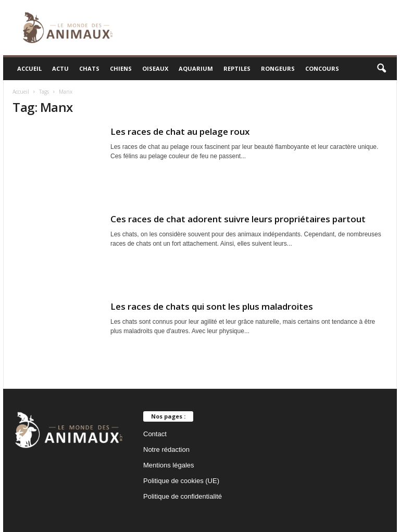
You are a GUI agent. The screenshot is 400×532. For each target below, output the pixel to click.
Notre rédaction (166, 449)
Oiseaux (155, 68)
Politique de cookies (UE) (181, 481)
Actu (60, 68)
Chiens (121, 68)
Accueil (29, 68)
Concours (322, 68)
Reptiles (237, 68)
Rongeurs (278, 68)
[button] (381, 69)
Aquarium (196, 68)
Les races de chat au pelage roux (180, 131)
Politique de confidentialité (183, 496)
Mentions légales (169, 465)
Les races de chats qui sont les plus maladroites (212, 306)
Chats (89, 68)
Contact (155, 434)
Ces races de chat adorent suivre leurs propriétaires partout (238, 219)
